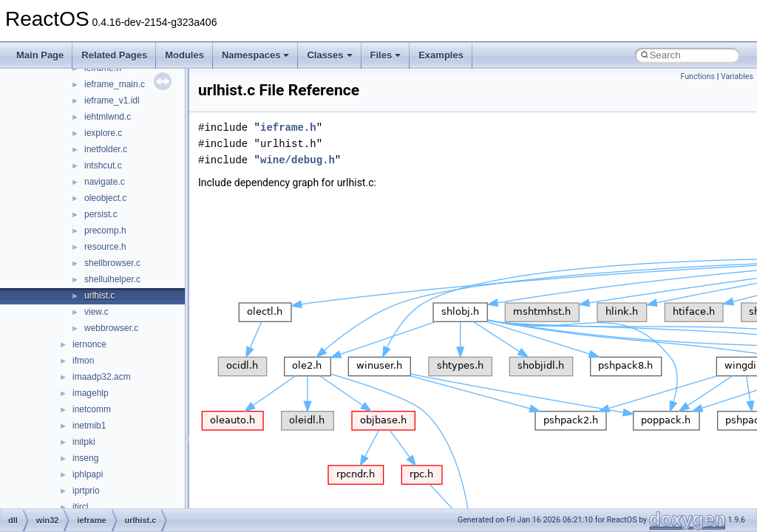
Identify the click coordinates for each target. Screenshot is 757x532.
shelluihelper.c (112, 279)
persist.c (101, 214)
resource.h (105, 247)
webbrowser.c (111, 328)
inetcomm (92, 409)
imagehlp (91, 393)
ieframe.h (288, 127)
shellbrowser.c (112, 263)
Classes (329, 55)
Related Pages (114, 55)
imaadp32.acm (102, 377)
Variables (737, 76)
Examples (441, 55)
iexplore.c (103, 133)
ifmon (83, 361)
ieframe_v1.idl (112, 100)
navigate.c (105, 182)
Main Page (40, 55)
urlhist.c (99, 296)
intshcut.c (103, 166)
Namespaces (256, 55)
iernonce (89, 344)
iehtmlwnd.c (108, 117)
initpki (84, 442)
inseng (85, 458)
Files (386, 55)
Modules (184, 55)
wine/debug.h (298, 160)
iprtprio (86, 491)
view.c (96, 312)
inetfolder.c (106, 149)
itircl (80, 507)
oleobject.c (105, 198)
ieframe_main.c (115, 84)
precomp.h (105, 231)
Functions (697, 76)
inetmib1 (89, 426)
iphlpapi (88, 474)
